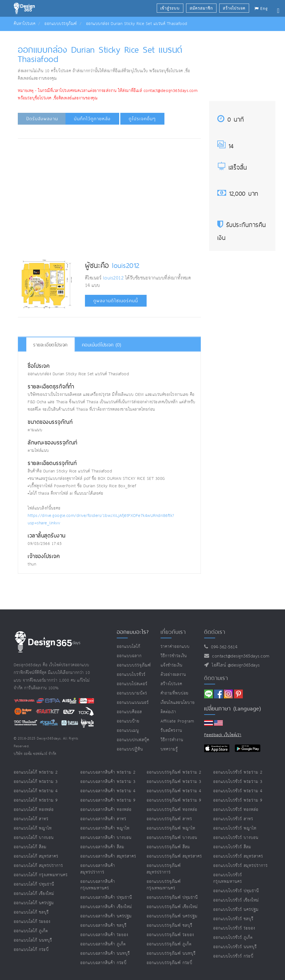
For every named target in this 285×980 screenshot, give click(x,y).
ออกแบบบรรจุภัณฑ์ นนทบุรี (171, 954)
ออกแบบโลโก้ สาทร (31, 819)
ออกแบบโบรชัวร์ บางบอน (236, 838)
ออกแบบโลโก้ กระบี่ (31, 950)
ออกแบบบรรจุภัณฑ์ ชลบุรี (169, 926)
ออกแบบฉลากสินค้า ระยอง (104, 935)
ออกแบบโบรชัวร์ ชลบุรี (233, 919)
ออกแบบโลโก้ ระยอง (32, 922)
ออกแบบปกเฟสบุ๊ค (133, 740)
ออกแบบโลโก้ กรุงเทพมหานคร (41, 875)
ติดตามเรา (216, 678)
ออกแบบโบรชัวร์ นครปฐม (236, 910)
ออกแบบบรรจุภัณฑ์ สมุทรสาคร (174, 856)
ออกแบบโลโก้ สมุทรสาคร (36, 856)
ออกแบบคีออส (129, 712)
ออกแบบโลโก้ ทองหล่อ (34, 810)
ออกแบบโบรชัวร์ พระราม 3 (238, 782)
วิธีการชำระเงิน (174, 656)
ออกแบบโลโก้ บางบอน (34, 838)
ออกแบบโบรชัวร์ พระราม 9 (238, 800)
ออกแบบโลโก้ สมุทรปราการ (38, 866)
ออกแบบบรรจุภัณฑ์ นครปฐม (172, 916)
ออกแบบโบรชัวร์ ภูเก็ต (233, 938)
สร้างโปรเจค (171, 684)
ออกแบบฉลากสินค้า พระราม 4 (108, 791)
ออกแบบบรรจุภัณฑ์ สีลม (168, 847)
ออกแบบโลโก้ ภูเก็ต (31, 931)
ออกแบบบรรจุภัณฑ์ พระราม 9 (174, 800)
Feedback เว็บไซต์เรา (223, 735)
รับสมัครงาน (171, 731)
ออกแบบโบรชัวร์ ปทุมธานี (236, 891)
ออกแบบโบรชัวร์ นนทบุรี (235, 947)
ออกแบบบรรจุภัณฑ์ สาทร (169, 819)
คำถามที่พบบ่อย (175, 693)
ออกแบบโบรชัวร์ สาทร (233, 819)
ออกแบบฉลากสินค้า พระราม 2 (108, 772)
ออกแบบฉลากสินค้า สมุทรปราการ (98, 869)
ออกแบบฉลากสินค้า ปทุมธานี (106, 898)
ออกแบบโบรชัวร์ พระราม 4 (238, 791)
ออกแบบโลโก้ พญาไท (33, 828)
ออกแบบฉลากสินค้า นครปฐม (106, 916)
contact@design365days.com (239, 656)
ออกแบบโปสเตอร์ (132, 684)
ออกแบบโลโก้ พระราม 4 (36, 791)
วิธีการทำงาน (172, 740)
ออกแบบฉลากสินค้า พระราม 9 (108, 800)
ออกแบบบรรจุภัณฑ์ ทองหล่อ (172, 810)
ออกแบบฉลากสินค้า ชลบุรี (103, 926)
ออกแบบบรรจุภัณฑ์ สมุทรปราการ (164, 869)
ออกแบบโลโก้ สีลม (30, 847)
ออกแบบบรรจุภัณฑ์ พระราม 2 (174, 772)
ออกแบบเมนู (128, 731)
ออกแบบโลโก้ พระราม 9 (36, 800)
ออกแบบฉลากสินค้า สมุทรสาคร (108, 856)
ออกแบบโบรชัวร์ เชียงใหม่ (236, 900)
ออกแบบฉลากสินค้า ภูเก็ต (103, 944)
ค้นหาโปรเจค (25, 24)
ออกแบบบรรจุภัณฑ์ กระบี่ (169, 963)
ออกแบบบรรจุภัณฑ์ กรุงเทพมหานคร (164, 885)
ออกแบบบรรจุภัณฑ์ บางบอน (172, 838)
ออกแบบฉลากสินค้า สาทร (103, 819)
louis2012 (126, 265)
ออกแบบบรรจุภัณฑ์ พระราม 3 (174, 782)
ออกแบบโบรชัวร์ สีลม (232, 847)
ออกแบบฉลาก (129, 656)
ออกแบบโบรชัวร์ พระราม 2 (238, 772)
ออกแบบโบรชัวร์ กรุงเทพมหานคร (228, 878)
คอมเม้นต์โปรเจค (102, 345)
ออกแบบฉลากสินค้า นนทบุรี (105, 954)
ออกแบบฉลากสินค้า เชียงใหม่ (106, 907)
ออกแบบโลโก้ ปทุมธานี (34, 884)
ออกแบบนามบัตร (132, 693)
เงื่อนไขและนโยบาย (178, 703)
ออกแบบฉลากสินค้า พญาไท (105, 828)
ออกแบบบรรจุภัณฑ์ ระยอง (170, 935)
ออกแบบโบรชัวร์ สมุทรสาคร (238, 856)
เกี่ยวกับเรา (173, 632)
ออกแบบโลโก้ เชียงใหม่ (34, 894)
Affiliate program (177, 721)
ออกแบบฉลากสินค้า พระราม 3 (108, 782)
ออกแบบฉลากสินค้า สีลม (102, 847)
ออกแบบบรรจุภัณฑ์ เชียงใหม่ (172, 907)
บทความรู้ (169, 749)
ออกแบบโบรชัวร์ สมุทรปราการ (240, 866)
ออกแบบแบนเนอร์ (133, 703)
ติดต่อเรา (168, 712)
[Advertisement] (119, 159)
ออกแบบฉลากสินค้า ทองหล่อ (106, 810)
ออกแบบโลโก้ (129, 647)
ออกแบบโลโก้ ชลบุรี (31, 912)
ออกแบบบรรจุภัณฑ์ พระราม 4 (174, 791)
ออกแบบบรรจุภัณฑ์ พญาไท (171, 828)
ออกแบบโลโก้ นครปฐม (34, 903)
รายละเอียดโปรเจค (50, 345)
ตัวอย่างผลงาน (173, 675)
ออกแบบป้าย (128, 721)
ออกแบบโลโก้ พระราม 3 (36, 782)
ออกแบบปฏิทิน (130, 749)
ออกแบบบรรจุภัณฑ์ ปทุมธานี (172, 898)
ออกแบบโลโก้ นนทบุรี (33, 940)
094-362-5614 (223, 647)
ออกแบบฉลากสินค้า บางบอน (106, 838)
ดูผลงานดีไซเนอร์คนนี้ (116, 301)
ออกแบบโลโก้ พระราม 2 (36, 772)
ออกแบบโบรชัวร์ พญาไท (235, 828)
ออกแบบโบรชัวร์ (131, 675)
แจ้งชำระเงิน (172, 665)
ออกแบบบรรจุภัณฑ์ (61, 24)
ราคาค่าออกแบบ (175, 647)
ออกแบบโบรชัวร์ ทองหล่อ (236, 810)
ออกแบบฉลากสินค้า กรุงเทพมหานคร (98, 885)
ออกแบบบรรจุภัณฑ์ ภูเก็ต (169, 944)
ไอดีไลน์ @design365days (234, 665)
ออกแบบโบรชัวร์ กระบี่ (233, 956)
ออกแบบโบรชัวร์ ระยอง (234, 928)
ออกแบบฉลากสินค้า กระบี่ (103, 963)
